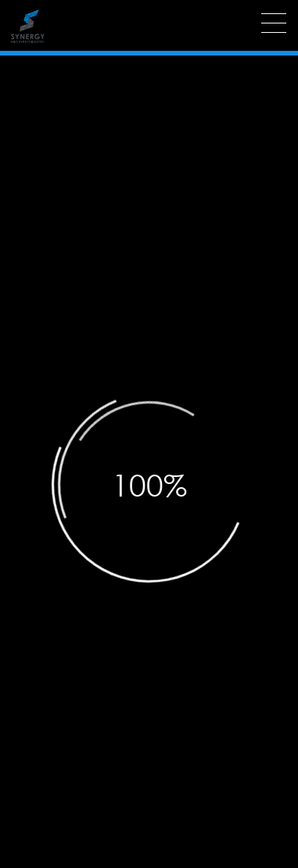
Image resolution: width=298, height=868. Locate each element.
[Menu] (274, 23)
